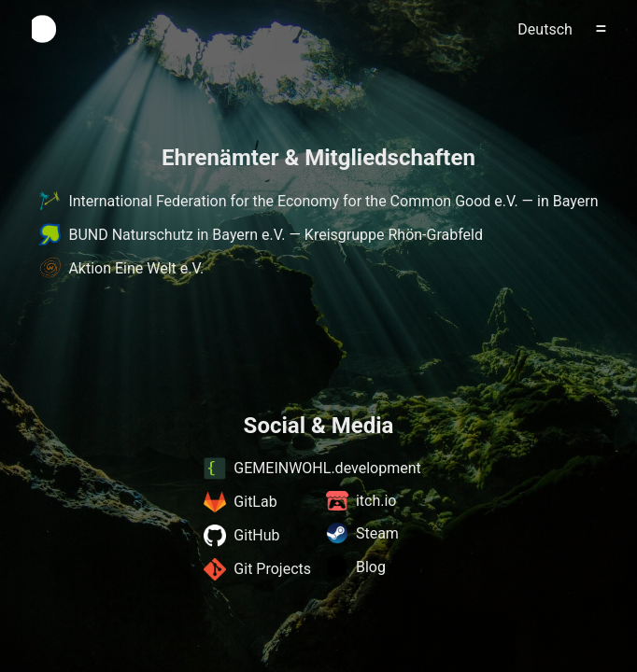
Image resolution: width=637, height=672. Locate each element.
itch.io (361, 501)
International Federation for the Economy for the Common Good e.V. (293, 201)
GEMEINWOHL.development (312, 469)
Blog (356, 567)
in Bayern (567, 201)
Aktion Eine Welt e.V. (136, 268)
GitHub (241, 536)
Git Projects (257, 569)
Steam (362, 533)
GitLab (240, 502)
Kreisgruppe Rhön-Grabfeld (394, 235)
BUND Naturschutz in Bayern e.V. (177, 235)
